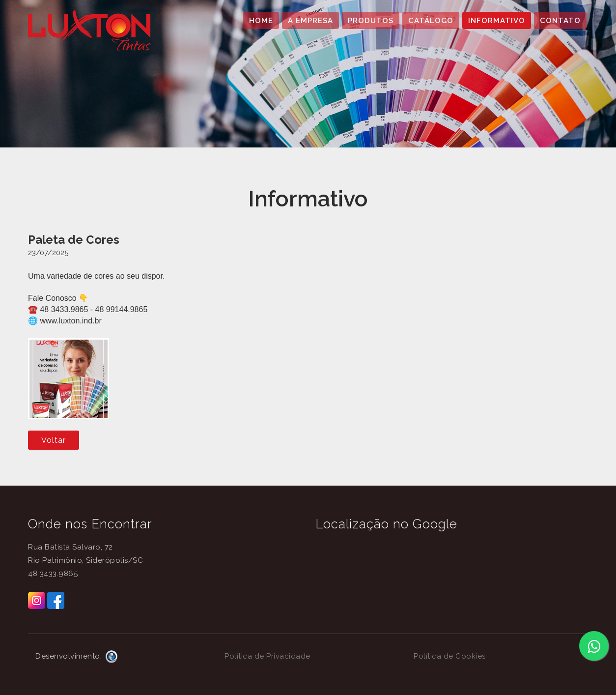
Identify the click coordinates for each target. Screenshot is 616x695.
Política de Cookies (450, 656)
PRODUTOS (371, 21)
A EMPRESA (310, 21)
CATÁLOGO (431, 21)
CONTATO (560, 21)
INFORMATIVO (497, 21)
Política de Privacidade (267, 656)
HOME (261, 21)
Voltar (54, 440)
